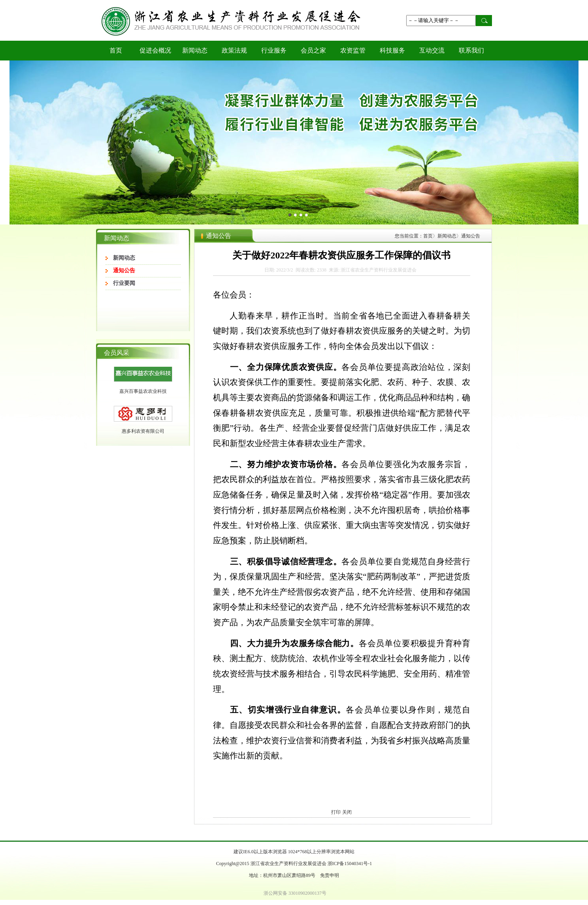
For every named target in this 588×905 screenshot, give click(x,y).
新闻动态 (195, 50)
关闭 (347, 812)
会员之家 (313, 50)
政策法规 (234, 50)
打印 (336, 812)
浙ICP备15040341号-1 (350, 864)
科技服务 (392, 50)
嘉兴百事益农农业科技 (143, 398)
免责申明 (330, 875)
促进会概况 (155, 50)
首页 (116, 50)
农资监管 (353, 50)
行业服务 (274, 50)
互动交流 (432, 50)
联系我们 (471, 50)
